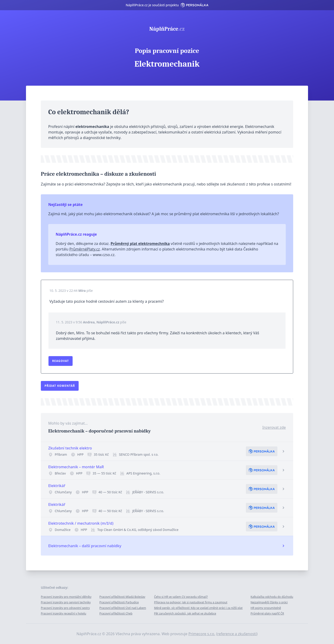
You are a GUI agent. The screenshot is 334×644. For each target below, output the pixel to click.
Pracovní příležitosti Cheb (116, 613)
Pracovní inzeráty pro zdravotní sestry (65, 608)
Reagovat (61, 361)
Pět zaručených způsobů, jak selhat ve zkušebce (185, 613)
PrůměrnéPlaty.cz (85, 249)
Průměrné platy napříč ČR (267, 613)
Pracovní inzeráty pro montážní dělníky (66, 597)
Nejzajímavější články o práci (269, 602)
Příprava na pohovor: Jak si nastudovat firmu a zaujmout (191, 602)
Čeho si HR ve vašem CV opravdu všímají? (181, 597)
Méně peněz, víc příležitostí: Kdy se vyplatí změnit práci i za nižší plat (198, 608)
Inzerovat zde (274, 427)
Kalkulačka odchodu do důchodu (272, 597)
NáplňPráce (167, 29)
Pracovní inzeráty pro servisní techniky (66, 602)
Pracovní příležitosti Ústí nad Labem (123, 608)
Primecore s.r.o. (202, 634)
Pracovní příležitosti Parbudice (119, 602)
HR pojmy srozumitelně (266, 608)
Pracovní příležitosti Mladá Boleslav (122, 597)
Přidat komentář (60, 386)
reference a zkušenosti (237, 634)
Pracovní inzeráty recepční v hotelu (63, 613)
